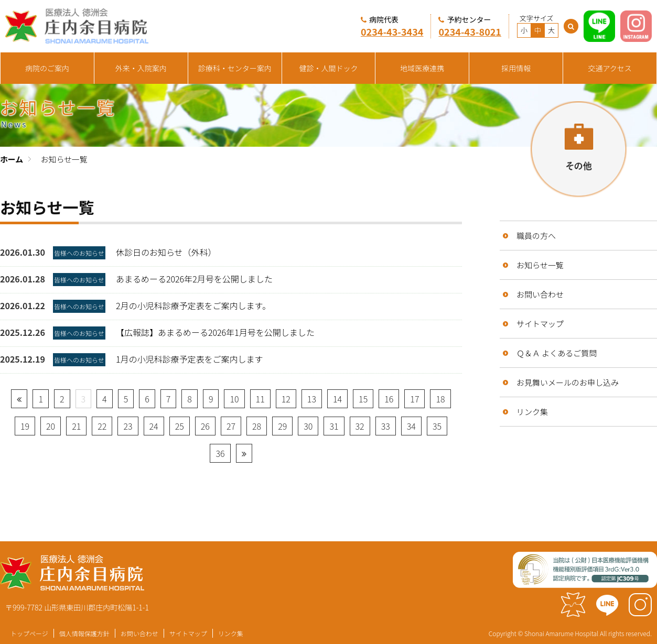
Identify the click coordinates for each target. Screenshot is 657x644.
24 (154, 426)
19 (25, 426)
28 (257, 426)
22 (102, 426)
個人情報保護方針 (84, 633)
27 (231, 426)
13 (312, 399)
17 (414, 399)
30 (308, 426)
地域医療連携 (422, 68)
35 (437, 426)
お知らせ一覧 (540, 265)
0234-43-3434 (392, 31)
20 (51, 426)
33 (386, 426)
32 (360, 426)
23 (128, 426)
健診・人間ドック (329, 68)
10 (234, 399)
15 (363, 399)
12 (286, 399)
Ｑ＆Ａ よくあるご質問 (557, 353)
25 (180, 426)
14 (337, 399)
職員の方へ (536, 236)
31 (334, 426)
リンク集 (532, 412)
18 (440, 399)
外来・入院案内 (141, 68)
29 (282, 426)
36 (220, 453)
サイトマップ (540, 324)
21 (76, 426)
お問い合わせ (540, 294)
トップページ (29, 633)
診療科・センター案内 (235, 68)
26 (205, 426)
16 (389, 399)
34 (411, 426)
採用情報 (516, 68)
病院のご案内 (47, 68)
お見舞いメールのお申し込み (568, 382)
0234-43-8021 (470, 31)
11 (260, 399)
